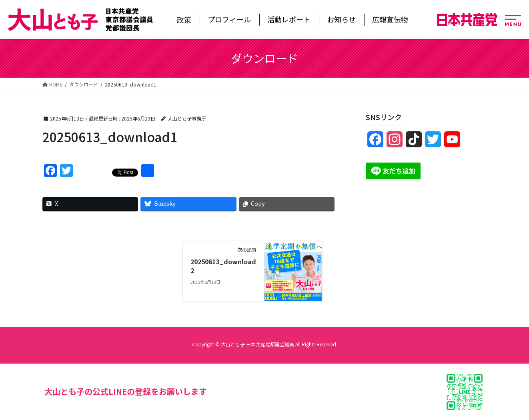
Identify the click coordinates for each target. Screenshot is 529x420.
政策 (184, 19)
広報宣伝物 (390, 19)
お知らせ (341, 19)
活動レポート (289, 19)
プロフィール (229, 19)
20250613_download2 (223, 266)
